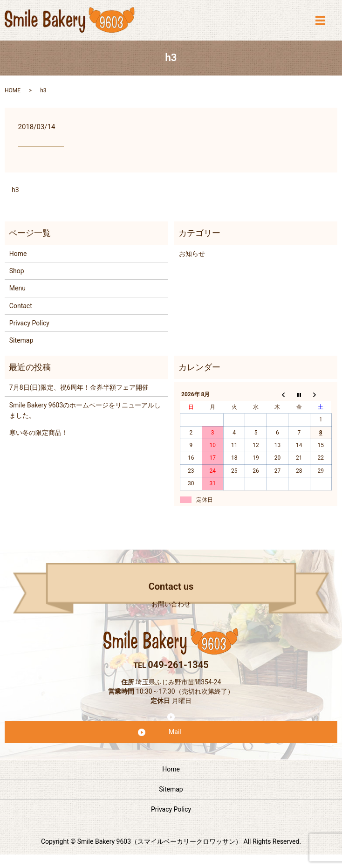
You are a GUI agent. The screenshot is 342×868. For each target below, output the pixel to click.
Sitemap (21, 340)
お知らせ (192, 254)
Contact (21, 306)
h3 (15, 190)
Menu (17, 288)
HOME (13, 90)
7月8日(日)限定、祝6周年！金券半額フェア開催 (79, 387)
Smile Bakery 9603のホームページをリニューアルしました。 (85, 410)
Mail (175, 732)
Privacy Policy (29, 323)
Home (18, 254)
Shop (17, 271)
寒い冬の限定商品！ (39, 433)
